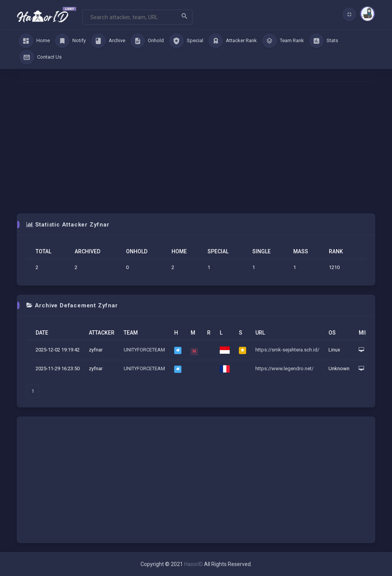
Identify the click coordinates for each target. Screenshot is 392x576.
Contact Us (41, 57)
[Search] (137, 17)
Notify (71, 41)
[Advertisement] (196, 148)
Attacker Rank (233, 41)
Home (34, 41)
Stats (324, 41)
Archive (108, 41)
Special (186, 41)
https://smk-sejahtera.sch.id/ (287, 350)
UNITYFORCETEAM (144, 350)
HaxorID (194, 564)
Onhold (147, 41)
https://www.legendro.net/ (284, 368)
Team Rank (283, 41)
